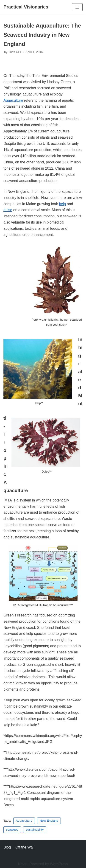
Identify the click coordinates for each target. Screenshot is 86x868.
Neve (22, 864)
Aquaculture (13, 100)
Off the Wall (25, 847)
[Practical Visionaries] (26, 7)
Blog (7, 847)
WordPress (59, 864)
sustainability (35, 830)
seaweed (12, 830)
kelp (62, 204)
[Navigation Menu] (77, 7)
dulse (8, 210)
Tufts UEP (15, 52)
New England (49, 821)
